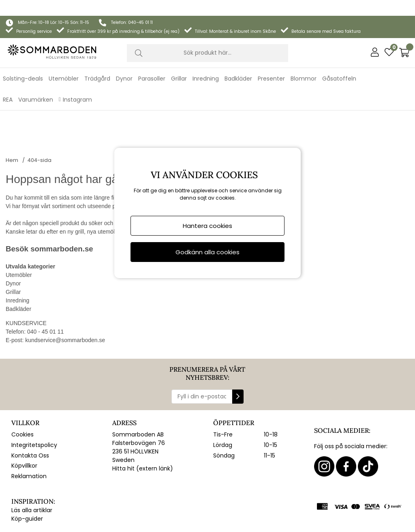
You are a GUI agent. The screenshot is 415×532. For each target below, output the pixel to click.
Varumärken (36, 84)
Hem (12, 110)
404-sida (40, 110)
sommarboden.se (62, 199)
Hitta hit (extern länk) (143, 419)
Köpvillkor (24, 416)
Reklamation (29, 427)
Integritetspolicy (34, 396)
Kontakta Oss (30, 406)
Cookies (22, 385)
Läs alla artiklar (32, 460)
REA (8, 84)
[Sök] (208, 37)
